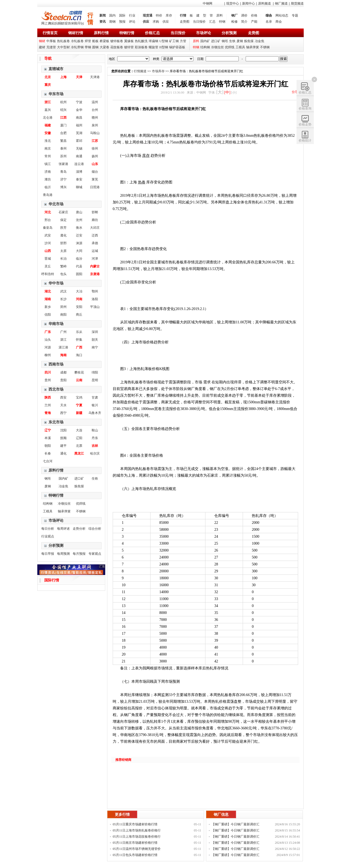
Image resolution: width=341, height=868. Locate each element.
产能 (254, 22)
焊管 (88, 41)
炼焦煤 (249, 41)
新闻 (103, 15)
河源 (48, 347)
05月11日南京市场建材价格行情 (135, 843)
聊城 (79, 187)
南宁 (95, 347)
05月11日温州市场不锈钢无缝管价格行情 (137, 849)
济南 (48, 172)
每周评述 (63, 529)
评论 (132, 22)
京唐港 (95, 274)
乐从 (79, 332)
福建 (48, 125)
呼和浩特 (48, 274)
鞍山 (95, 430)
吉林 (95, 446)
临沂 (48, 187)
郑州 (63, 307)
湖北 (48, 291)
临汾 (79, 259)
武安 (48, 235)
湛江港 (63, 347)
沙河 (48, 243)
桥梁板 (104, 41)
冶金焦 (259, 41)
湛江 (63, 340)
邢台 (48, 220)
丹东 (95, 438)
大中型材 (63, 47)
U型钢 (164, 41)
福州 (79, 125)
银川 (95, 405)
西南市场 (56, 364)
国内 (112, 15)
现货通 (148, 15)
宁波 (79, 102)
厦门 (63, 125)
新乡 (48, 307)
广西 (79, 347)
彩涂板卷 (141, 47)
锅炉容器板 (177, 47)
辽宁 (48, 430)
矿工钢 (174, 41)
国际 (122, 15)
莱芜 (95, 179)
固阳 (79, 274)
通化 (63, 453)
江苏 (95, 141)
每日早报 (48, 554)
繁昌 (63, 141)
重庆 (48, 85)
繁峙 (63, 266)
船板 (95, 41)
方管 (183, 41)
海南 (63, 355)
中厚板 (51, 41)
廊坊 (95, 220)
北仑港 (48, 118)
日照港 (95, 187)
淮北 (48, 141)
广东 (48, 332)
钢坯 (225, 41)
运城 (95, 251)
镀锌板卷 (117, 41)
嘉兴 (48, 110)
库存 (169, 15)
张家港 (63, 164)
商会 (279, 22)
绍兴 (63, 110)
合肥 (63, 133)
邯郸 (95, 212)
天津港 (95, 77)
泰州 (63, 148)
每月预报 (79, 554)
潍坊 (48, 179)
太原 (63, 251)
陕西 (48, 397)
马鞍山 (95, 133)
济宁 (63, 179)
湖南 (48, 299)
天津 (79, 77)
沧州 (79, 220)
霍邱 (79, 141)
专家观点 (95, 554)
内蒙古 (95, 266)
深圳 (95, 332)
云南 (79, 380)
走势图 (185, 22)
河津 (95, 259)
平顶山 (95, 307)
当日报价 (199, 22)
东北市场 (56, 422)
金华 (79, 110)
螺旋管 (153, 47)
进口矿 (216, 41)
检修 (234, 22)
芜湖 (79, 133)
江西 (63, 118)
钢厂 (234, 15)
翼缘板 (129, 41)
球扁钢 (153, 41)
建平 (63, 446)
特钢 (222, 22)
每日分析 (48, 529)
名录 (269, 22)
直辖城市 (56, 69)
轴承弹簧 (253, 47)
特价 (159, 15)
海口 (79, 355)
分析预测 (229, 33)
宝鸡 (79, 397)
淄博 (79, 172)
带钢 (88, 47)
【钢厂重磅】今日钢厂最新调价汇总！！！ (236, 825)
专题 (295, 15)
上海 (63, 77)
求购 (156, 22)
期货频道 (297, 3)
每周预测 (63, 554)
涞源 (79, 243)
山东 (95, 164)
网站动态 (282, 15)
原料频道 (265, 3)
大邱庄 (95, 228)
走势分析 (79, 529)
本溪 (48, 438)
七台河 (48, 461)
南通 (79, 156)
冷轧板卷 (77, 41)
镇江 (48, 164)
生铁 (232, 41)
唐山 (79, 212)
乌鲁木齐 (95, 413)
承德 (95, 243)
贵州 (48, 380)
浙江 (48, 102)
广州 (63, 332)
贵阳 (63, 380)
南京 (48, 148)
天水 (63, 405)
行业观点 (48, 536)
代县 (79, 266)
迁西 (95, 235)
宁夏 (79, 405)
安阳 (79, 307)
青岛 (63, 172)
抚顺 (63, 438)
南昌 (79, 118)
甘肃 (95, 397)
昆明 (95, 380)
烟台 (95, 172)
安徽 (48, 133)
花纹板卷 (117, 47)
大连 (79, 430)
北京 (48, 77)
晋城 (48, 259)
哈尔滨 (95, 453)
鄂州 (95, 291)
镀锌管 (129, 47)
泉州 (95, 125)
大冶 (79, 291)
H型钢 (164, 47)
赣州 (95, 118)
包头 (63, 274)
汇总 (212, 22)
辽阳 (79, 438)
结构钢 (205, 47)
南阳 (63, 315)
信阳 (48, 315)
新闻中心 (249, 3)
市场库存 (158, 71)
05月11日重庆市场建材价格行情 (135, 824)
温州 (95, 102)
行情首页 (50, 33)
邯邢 (63, 243)
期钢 (112, 22)
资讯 (103, 22)
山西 (48, 251)
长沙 (63, 299)
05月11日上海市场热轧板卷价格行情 (137, 831)
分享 (295, 92)
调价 (244, 15)
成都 (63, 372)
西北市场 (56, 389)
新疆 (79, 413)
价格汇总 (152, 33)
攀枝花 (79, 372)
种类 (156, 59)
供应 (146, 22)
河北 (48, 212)
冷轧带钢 (77, 47)
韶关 (95, 340)
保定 (63, 220)
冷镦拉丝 (217, 47)
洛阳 (95, 299)
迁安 (79, 235)
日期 (200, 59)
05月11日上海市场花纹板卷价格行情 (137, 837)
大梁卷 (104, 47)
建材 (42, 47)
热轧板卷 (63, 41)
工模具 (240, 47)
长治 (63, 259)
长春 (48, 453)
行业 (132, 15)
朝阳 (48, 446)
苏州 (63, 156)
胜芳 (63, 228)
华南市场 (56, 324)
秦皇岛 (48, 228)
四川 (48, 372)
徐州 (95, 148)
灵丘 (48, 266)
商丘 (79, 315)
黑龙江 (79, 453)
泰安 (79, 179)
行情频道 (140, 71)
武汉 (63, 291)
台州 (95, 110)
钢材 (42, 41)
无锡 (79, 148)
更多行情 (122, 815)
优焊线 (230, 47)
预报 (122, 22)
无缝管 (51, 47)
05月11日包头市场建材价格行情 (135, 855)
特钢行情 (127, 33)
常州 (48, 156)
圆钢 (95, 47)
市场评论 (204, 33)
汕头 (48, 340)
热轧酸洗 (141, 41)
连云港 (79, 164)
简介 (244, 22)
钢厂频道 (281, 3)
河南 (79, 299)
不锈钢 (265, 47)
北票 (79, 446)
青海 (48, 413)
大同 (79, 251)
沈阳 (63, 430)
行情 (183, 15)
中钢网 (208, 3)
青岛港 (48, 195)
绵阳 (95, 372)
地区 (112, 59)
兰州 (48, 405)
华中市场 (56, 283)
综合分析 (95, 529)
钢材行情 (76, 33)
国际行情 (52, 580)
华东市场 (56, 94)
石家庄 (63, 212)
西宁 (63, 413)
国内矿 (205, 41)
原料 (220, 15)
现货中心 (233, 3)
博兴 (63, 187)
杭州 (63, 102)
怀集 (79, 340)
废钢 (240, 41)
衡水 (79, 228)
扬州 (95, 156)
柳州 (48, 355)
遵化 (63, 235)
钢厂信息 (221, 815)
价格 (254, 15)
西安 (63, 397)
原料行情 (101, 33)
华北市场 (56, 204)
